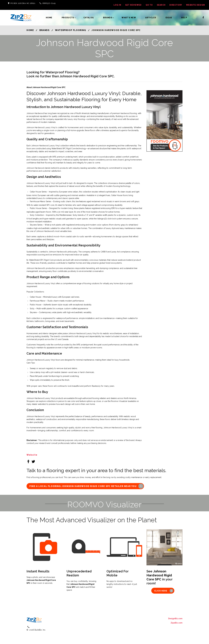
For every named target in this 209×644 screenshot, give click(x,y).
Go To (149, 5)
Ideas (169, 18)
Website (32, 455)
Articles (151, 18)
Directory (176, 5)
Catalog (89, 18)
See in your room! (159, 577)
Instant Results (38, 571)
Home (49, 18)
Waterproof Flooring (71, 30)
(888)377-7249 (49, 3)
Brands (108, 18)
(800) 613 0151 (38, 627)
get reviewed (133, 5)
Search (161, 5)
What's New (129, 18)
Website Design (195, 5)
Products (68, 18)
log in (117, 5)
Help (184, 18)
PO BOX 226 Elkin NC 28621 (23, 3)
